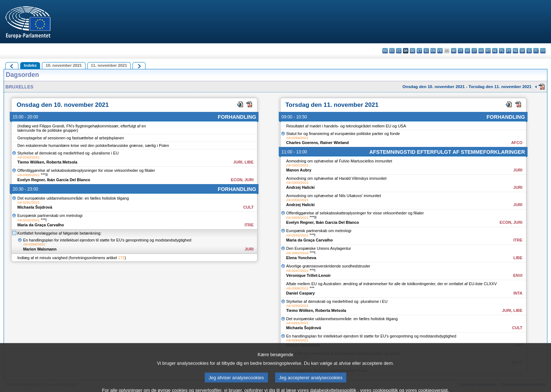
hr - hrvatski (454, 51)
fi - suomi (536, 51)
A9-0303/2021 (298, 182)
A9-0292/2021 (29, 157)
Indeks (30, 65)
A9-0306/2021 (298, 288)
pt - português (509, 51)
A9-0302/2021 (298, 165)
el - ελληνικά (426, 51)
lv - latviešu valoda (467, 51)
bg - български (385, 51)
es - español (392, 51)
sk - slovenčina (522, 51)
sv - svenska (543, 51)
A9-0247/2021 (298, 271)
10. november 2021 (64, 65)
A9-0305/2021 (29, 175)
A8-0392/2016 (298, 253)
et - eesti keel (419, 51)
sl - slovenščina (529, 51)
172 (121, 258)
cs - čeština (399, 51)
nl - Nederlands (495, 51)
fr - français (440, 51)
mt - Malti (488, 51)
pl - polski (502, 51)
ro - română (515, 51)
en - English (433, 51)
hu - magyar (481, 51)
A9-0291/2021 (29, 202)
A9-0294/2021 (298, 138)
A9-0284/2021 (34, 244)
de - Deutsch (413, 51)
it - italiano (461, 51)
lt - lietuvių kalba (474, 51)
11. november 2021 (109, 65)
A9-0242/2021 (29, 220)
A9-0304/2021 (298, 200)
